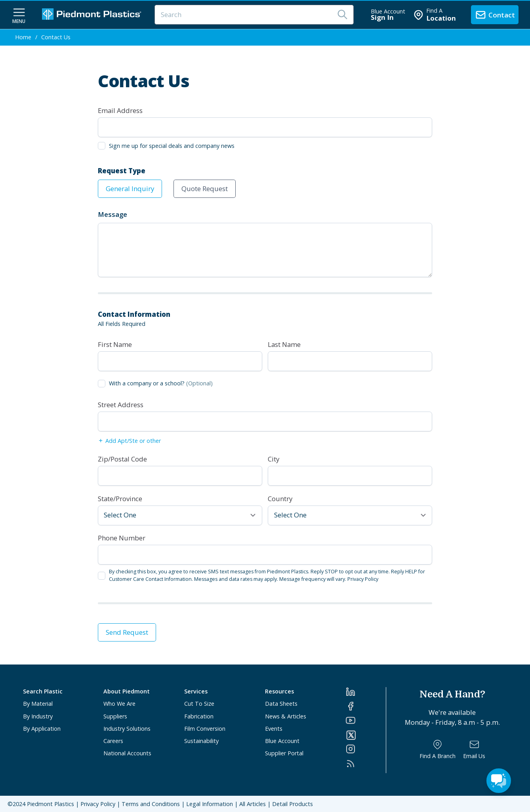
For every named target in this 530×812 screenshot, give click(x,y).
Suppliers (115, 716)
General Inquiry (130, 189)
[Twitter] (366, 735)
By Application (42, 729)
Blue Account (282, 741)
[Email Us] (474, 750)
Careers (113, 741)
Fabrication (199, 716)
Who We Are (119, 704)
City (274, 459)
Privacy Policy (363, 579)
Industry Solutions (127, 729)
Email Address (120, 110)
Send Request (127, 632)
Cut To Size (199, 704)
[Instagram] (366, 749)
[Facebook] (366, 706)
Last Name (284, 344)
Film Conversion (205, 729)
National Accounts (127, 753)
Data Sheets (281, 704)
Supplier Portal (284, 753)
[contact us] (495, 15)
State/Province (120, 499)
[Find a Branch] (438, 750)
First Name (115, 344)
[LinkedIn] (366, 692)
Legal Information (210, 804)
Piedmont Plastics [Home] (51, 804)
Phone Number (122, 538)
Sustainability (201, 741)
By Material (38, 704)
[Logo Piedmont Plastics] (93, 15)
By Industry (38, 716)
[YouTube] (366, 720)
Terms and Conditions (151, 804)
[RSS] (366, 764)
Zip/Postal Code (122, 459)
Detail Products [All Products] (293, 804)
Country (280, 499)
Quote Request (205, 189)
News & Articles (286, 716)
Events (274, 729)
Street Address (121, 405)
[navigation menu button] (19, 15)
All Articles (253, 804)
